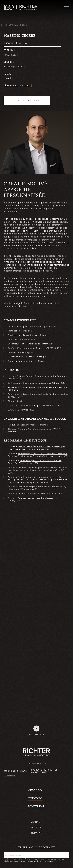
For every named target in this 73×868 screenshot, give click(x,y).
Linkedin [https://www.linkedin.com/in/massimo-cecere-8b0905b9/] (8, 78)
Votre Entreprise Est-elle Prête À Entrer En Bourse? (35, 462)
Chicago (35, 790)
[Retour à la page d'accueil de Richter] (36, 752)
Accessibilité (10, 776)
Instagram (36, 833)
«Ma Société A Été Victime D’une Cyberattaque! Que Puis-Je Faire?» (36, 448)
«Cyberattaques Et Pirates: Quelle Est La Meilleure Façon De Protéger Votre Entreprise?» (38, 455)
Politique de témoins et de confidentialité (44, 771)
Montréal (36, 806)
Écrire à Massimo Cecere (27, 100)
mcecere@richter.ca (14, 66)
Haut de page (36, 735)
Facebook (36, 827)
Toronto (35, 798)
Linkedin (35, 822)
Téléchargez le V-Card (17, 86)
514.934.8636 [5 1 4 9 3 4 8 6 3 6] (11, 55)
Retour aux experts (16, 25)
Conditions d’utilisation (16, 771)
